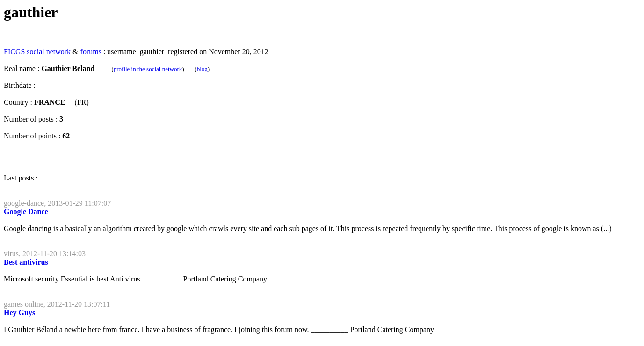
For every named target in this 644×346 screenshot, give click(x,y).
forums (91, 52)
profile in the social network (148, 69)
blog (202, 69)
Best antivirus (26, 262)
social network (49, 52)
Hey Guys (19, 313)
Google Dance (26, 212)
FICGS (14, 52)
